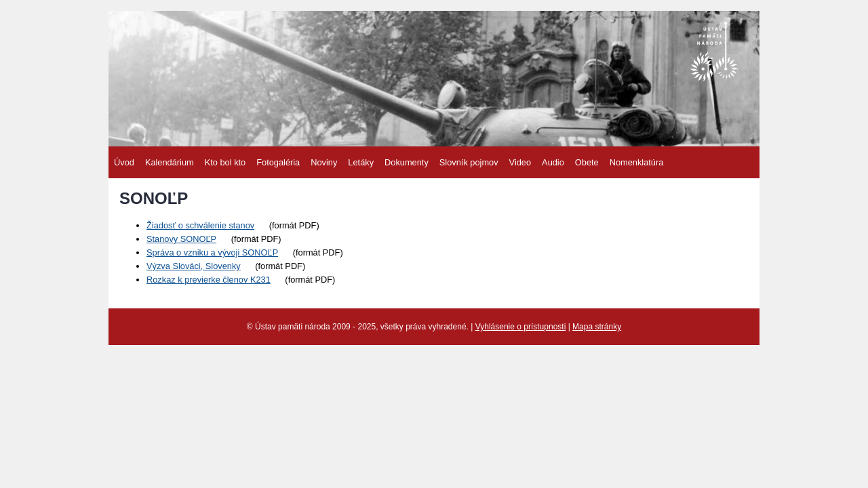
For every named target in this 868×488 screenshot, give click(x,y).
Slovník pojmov (469, 162)
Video (520, 162)
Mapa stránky (597, 327)
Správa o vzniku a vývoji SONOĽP (212, 252)
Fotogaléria (278, 162)
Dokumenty (407, 162)
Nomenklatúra (637, 162)
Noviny (324, 162)
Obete (587, 162)
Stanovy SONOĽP (181, 239)
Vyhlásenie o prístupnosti (521, 327)
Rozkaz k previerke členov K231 (209, 280)
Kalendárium (170, 162)
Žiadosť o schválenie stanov (200, 225)
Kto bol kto (225, 162)
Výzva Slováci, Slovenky (194, 266)
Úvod (124, 162)
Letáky (361, 162)
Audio (553, 162)
